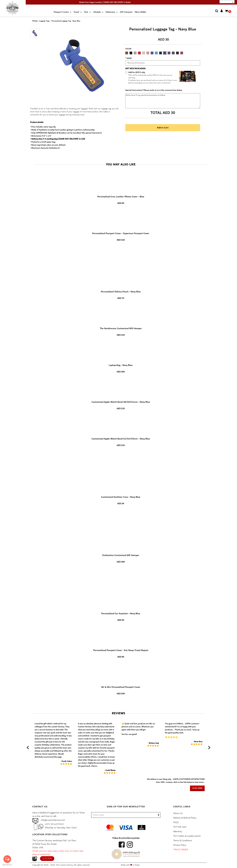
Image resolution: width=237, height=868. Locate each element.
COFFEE (177, 53)
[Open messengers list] (7, 859)
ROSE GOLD (144, 53)
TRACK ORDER (181, 850)
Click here (197, 788)
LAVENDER (135, 53)
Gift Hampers (126, 12)
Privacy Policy (180, 845)
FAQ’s (176, 822)
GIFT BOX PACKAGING (135, 69)
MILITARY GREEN (161, 53)
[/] (126, 815)
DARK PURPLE (169, 53)
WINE (182, 53)
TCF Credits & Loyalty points (187, 836)
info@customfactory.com (53, 820)
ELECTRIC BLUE (152, 53)
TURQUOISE (156, 53)
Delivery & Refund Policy (185, 818)
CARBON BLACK (131, 53)
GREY (173, 53)
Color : (129, 49)
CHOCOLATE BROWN (127, 53)
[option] (127, 53)
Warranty (178, 831)
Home (35, 21)
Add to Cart (163, 128)
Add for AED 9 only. (137, 72)
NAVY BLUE (165, 53)
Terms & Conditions (183, 841)
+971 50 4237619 (54, 824)
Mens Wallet (140, 12)
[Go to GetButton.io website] (7, 865)
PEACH (148, 53)
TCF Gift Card (180, 827)
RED (139, 53)
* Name (128, 58)
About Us (178, 813)
